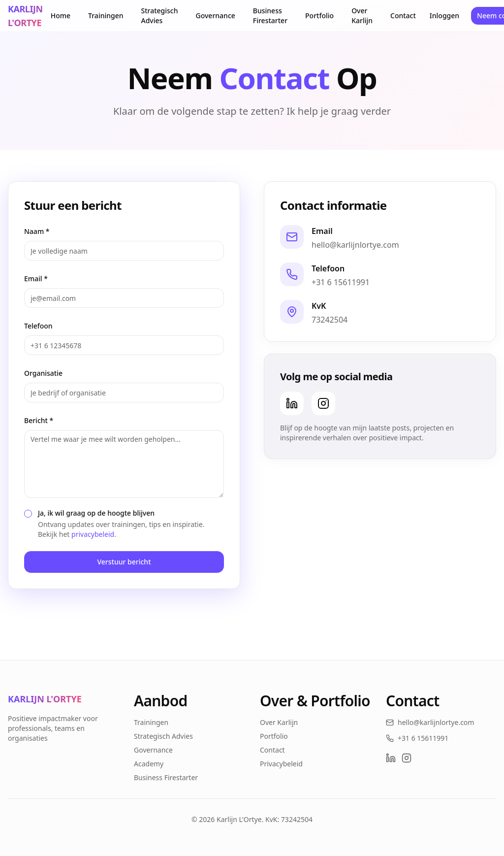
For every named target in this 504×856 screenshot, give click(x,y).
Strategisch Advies (160, 16)
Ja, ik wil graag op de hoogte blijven (96, 513)
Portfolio (319, 16)
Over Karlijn (362, 16)
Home (61, 16)
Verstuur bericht (124, 562)
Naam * (37, 231)
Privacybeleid (281, 764)
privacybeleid (93, 534)
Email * (36, 279)
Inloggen (444, 16)
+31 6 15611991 (341, 282)
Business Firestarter (270, 16)
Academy (149, 764)
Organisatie (43, 373)
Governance (216, 16)
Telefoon (38, 326)
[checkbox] (28, 514)
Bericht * (39, 420)
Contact (403, 16)
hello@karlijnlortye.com (355, 245)
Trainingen (106, 16)
